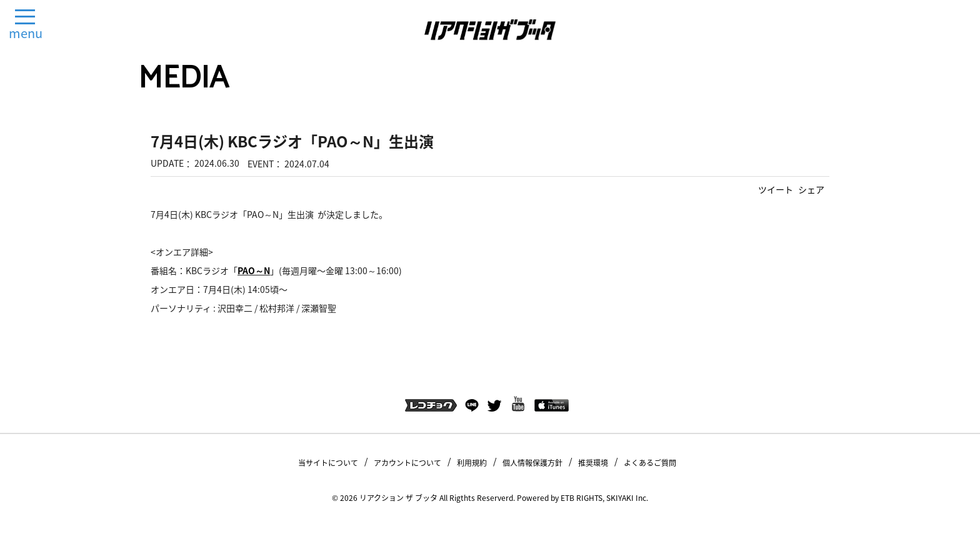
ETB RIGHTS (582, 498)
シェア (811, 189)
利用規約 (472, 463)
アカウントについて (407, 463)
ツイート (776, 189)
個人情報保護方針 (532, 463)
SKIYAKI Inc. (627, 498)
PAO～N (254, 270)
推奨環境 (593, 463)
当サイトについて (328, 463)
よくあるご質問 (650, 463)
